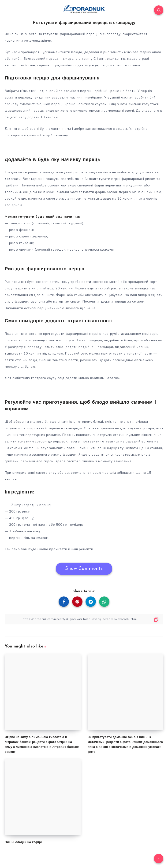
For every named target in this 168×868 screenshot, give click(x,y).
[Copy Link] (84, 619)
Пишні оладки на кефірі (23, 842)
